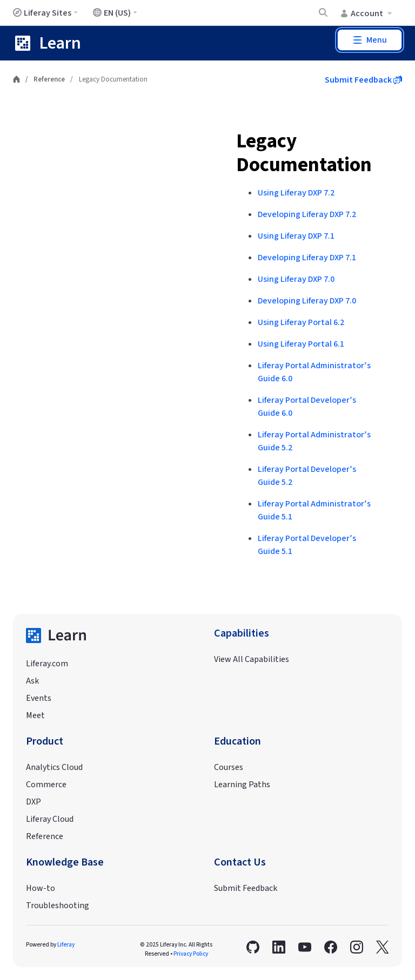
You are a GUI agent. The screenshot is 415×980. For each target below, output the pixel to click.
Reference (49, 79)
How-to (41, 888)
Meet (35, 715)
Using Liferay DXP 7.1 (296, 236)
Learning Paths (242, 785)
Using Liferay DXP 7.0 (296, 279)
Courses (229, 767)
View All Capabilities (252, 659)
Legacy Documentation (304, 153)
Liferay (66, 945)
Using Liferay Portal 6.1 (301, 344)
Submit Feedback (363, 80)
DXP (34, 802)
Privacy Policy (191, 954)
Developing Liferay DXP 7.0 (307, 301)
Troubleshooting (58, 905)
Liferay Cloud (50, 819)
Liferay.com (47, 664)
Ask (32, 681)
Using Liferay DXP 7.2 (296, 193)
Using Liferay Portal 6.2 (301, 322)
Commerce (46, 785)
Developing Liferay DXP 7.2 (307, 214)
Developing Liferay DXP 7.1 (307, 258)
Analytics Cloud (54, 767)
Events (39, 698)
